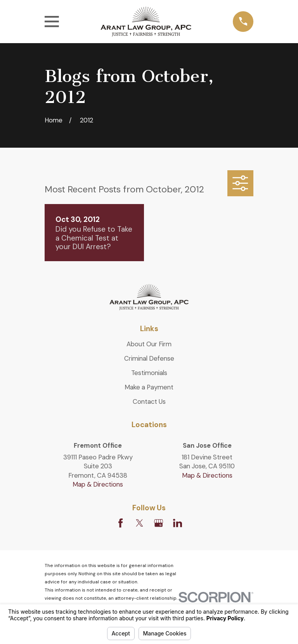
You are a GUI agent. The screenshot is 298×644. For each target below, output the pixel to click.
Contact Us (149, 401)
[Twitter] (139, 523)
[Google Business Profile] (159, 523)
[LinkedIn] (178, 523)
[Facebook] (120, 523)
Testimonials (149, 373)
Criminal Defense (149, 358)
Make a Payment (149, 387)
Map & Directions (98, 484)
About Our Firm (149, 344)
